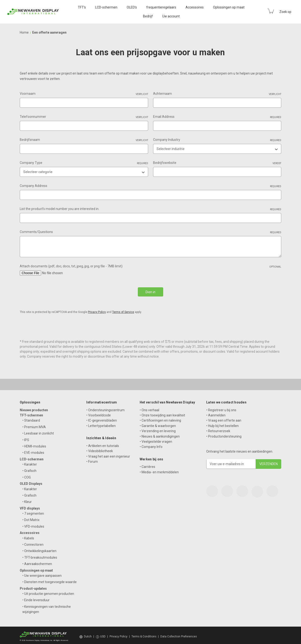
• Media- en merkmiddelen (159, 469)
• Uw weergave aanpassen (42, 573)
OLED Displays (31, 481)
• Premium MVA (34, 424)
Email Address (217, 117)
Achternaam (217, 94)
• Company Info (151, 444)
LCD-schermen (32, 456)
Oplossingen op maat (36, 568)
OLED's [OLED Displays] (132, 7)
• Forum (92, 459)
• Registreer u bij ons (221, 407)
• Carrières (147, 464)
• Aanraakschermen (37, 561)
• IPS (26, 437)
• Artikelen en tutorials (103, 443)
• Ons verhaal (149, 407)
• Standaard (31, 418)
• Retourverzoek (218, 428)
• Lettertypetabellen (101, 423)
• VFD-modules (33, 524)
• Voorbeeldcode (99, 412)
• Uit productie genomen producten (48, 591)
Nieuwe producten (34, 407)
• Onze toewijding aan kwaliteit (162, 412)
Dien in (150, 292)
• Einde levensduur (36, 597)
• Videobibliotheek (100, 448)
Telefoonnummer (84, 117)
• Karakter (30, 462)
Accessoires (30, 530)
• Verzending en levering (158, 428)
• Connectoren (33, 542)
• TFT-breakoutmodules (40, 555)
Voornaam (84, 94)
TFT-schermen (31, 412)
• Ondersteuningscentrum (105, 407)
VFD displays (30, 506)
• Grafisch (29, 468)
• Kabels (28, 535)
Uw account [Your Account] (171, 16)
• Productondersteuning (224, 434)
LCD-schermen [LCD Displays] (106, 7)
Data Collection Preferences (179, 634)
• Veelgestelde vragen (156, 439)
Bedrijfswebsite (217, 163)
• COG (27, 474)
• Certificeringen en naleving (160, 418)
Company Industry (217, 140)
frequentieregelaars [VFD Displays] (161, 7)
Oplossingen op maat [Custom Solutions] (229, 7)
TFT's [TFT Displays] (82, 7)
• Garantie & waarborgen (158, 423)
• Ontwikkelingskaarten (39, 548)
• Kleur (27, 499)
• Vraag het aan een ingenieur (108, 454)
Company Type (84, 163)
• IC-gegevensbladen (102, 418)
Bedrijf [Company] (148, 16)
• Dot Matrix (31, 517)
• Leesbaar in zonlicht (38, 431)
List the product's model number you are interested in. (150, 209)
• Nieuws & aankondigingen (160, 434)
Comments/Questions (150, 232)
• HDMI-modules (34, 443)
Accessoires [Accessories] (195, 7)
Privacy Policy (97, 309)
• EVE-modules (33, 450)
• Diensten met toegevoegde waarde (50, 579)
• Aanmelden (216, 412)
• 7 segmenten (33, 511)
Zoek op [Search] (285, 12)
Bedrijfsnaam (84, 140)
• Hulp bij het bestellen (222, 423)
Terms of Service (123, 309)
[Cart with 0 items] (271, 11)
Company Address (150, 186)
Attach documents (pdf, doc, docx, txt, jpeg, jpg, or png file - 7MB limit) (150, 266)
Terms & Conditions (144, 634)
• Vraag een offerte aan (224, 418)
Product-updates (33, 586)
